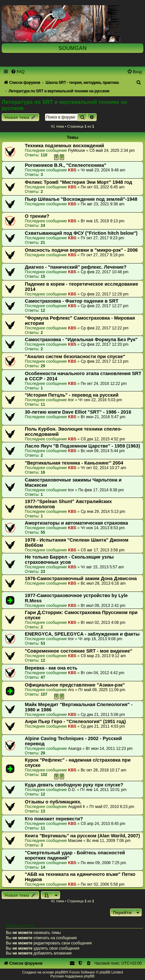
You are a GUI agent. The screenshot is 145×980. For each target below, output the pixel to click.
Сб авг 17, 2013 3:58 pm (103, 550)
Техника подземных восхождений (64, 146)
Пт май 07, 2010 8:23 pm (112, 807)
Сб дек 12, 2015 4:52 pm (103, 439)
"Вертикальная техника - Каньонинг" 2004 (74, 463)
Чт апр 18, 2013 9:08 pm (100, 639)
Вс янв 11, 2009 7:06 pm (109, 841)
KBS (72, 170)
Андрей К (76, 807)
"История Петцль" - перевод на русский (72, 395)
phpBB (60, 972)
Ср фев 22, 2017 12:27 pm (105, 306)
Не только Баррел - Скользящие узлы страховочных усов (69, 560)
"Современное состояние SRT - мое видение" (79, 651)
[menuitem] (18, 72)
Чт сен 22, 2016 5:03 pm (100, 400)
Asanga (75, 749)
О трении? (37, 216)
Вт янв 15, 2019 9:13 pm (103, 221)
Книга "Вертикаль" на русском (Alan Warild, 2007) (82, 836)
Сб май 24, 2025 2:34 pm (112, 150)
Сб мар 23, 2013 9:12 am (103, 656)
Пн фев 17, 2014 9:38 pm (101, 490)
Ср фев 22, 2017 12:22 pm (105, 328)
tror (71, 400)
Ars (71, 690)
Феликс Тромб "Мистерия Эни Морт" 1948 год (78, 182)
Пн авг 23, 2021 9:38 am (103, 204)
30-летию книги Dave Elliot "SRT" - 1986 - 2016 (78, 412)
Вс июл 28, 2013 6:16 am (103, 583)
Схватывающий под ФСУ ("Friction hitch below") (81, 233)
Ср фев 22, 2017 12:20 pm (105, 344)
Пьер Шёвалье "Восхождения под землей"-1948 (81, 199)
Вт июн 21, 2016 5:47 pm (103, 417)
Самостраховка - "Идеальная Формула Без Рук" (81, 340)
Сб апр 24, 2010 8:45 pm (103, 824)
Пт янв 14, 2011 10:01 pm (103, 790)
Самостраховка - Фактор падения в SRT (72, 301)
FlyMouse (76, 150)
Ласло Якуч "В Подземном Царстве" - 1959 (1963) (82, 446)
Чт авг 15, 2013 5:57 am (102, 567)
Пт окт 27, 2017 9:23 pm (102, 238)
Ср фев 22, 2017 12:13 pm (105, 361)
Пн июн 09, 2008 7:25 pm (103, 863)
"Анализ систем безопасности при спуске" (75, 356)
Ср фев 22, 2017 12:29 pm (105, 294)
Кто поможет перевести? (54, 819)
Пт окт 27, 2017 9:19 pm (102, 255)
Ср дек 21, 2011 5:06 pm (103, 715)
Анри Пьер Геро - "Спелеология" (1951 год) (75, 721)
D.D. (72, 790)
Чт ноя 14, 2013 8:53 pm (103, 528)
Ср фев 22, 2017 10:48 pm (105, 272)
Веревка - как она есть (51, 668)
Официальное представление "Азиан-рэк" (75, 685)
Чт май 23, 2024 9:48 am (103, 170)
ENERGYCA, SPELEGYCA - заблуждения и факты (82, 634)
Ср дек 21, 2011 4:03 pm (103, 726)
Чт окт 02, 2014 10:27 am (103, 468)
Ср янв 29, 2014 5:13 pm (103, 512)
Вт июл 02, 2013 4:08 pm (103, 623)
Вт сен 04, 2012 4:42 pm (103, 673)
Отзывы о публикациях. (53, 802)
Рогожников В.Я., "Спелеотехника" (65, 165)
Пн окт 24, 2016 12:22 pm (104, 384)
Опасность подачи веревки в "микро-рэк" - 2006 (81, 250)
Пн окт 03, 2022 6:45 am (103, 187)
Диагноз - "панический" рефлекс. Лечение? (76, 267)
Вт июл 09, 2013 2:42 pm (103, 606)
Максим (75, 841)
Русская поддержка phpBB (72, 976)
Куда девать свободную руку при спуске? (74, 785)
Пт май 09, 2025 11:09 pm (102, 690)
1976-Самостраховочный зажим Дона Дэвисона (81, 578)
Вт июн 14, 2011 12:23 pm (109, 749)
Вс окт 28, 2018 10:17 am (103, 770)
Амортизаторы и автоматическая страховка (76, 523)
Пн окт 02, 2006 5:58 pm (103, 884)
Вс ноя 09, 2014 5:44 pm (103, 451)
